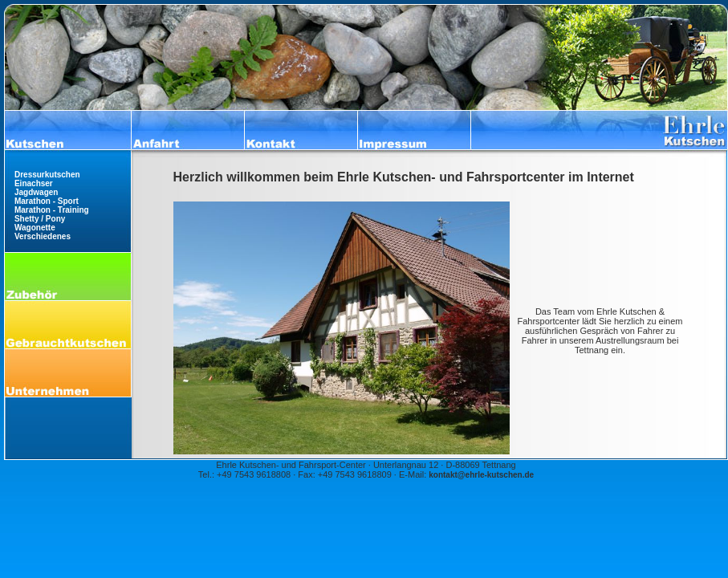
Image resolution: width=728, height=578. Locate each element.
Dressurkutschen (47, 175)
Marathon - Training (52, 210)
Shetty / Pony (40, 219)
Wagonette (35, 228)
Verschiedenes (43, 236)
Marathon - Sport (47, 201)
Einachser (34, 183)
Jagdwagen (36, 192)
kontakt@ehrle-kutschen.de (481, 475)
